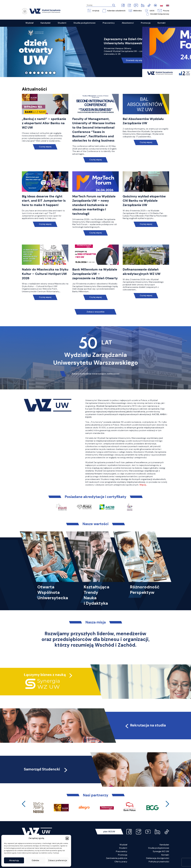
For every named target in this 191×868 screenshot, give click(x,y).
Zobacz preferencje (58, 860)
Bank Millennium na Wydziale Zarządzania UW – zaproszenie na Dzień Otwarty (95, 274)
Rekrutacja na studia (145, 725)
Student (123, 848)
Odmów (35, 860)
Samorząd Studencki (46, 769)
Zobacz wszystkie (95, 312)
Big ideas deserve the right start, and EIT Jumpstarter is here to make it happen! (44, 201)
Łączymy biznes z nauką (45, 675)
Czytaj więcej (45, 147)
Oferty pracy (121, 862)
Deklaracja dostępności (158, 858)
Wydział (123, 845)
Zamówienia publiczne (117, 858)
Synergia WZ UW (161, 851)
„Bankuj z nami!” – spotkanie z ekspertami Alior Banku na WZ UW (44, 123)
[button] (67, 838)
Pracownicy (122, 851)
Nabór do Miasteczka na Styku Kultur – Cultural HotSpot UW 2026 (45, 274)
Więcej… (143, 485)
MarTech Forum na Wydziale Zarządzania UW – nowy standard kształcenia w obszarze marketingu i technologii (94, 205)
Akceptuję (14, 860)
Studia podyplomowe (159, 848)
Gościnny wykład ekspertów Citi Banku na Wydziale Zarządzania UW (144, 201)
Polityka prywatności (159, 862)
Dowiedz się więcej (135, 60)
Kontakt (165, 855)
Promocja (123, 855)
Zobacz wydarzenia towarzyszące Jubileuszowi (96, 374)
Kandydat (164, 845)
